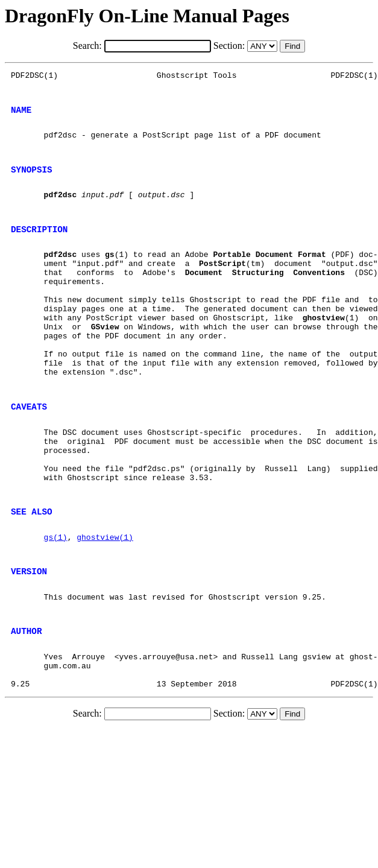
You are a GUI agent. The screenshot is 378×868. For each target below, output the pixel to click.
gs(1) (56, 607)
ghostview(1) (105, 607)
